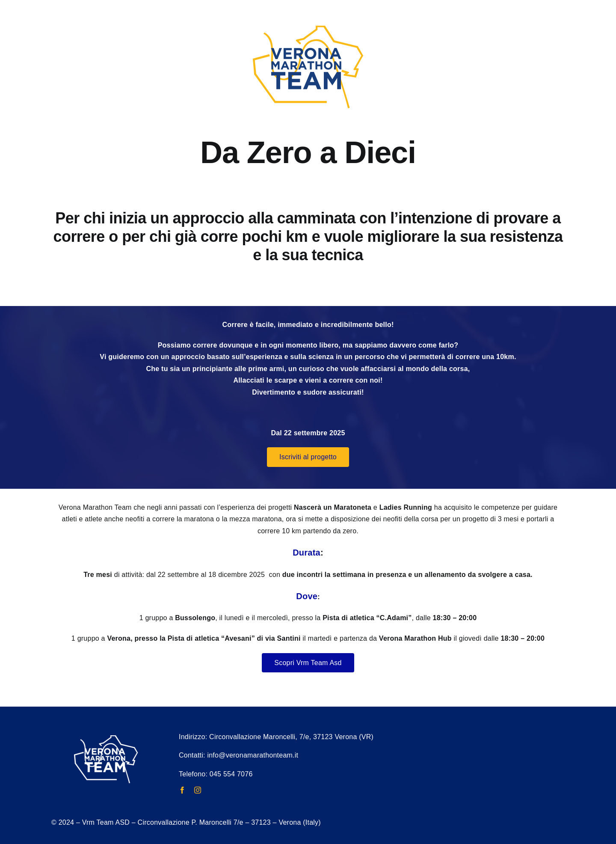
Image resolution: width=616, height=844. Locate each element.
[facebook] (182, 790)
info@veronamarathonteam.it (253, 755)
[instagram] (198, 790)
